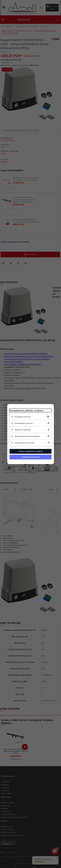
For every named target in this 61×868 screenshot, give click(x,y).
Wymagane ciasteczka (23, 417)
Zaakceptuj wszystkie (30, 457)
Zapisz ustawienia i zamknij (31, 451)
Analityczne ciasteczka (23, 430)
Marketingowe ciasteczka (24, 423)
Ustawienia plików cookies (26, 410)
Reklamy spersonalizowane (25, 443)
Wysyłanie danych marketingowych (27, 436)
